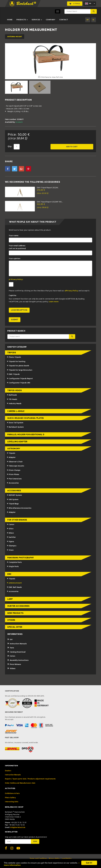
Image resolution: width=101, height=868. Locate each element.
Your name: (14, 236)
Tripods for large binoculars (20, 370)
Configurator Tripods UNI (19, 383)
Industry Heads (14, 404)
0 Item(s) (75, 4)
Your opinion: (15, 259)
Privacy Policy (72, 291)
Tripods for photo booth (18, 366)
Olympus (12, 546)
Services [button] (37, 20)
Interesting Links (12, 802)
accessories (13, 592)
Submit (15, 320)
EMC (9, 574)
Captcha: (13, 296)
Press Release (14, 664)
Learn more (54, 302)
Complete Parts (14, 562)
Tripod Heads (15, 390)
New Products (15, 613)
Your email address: (17, 247)
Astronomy (14, 449)
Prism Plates (13, 475)
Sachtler (11, 537)
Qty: (10, 147)
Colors (11, 656)
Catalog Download (16, 652)
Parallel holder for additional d (26, 435)
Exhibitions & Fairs (12, 793)
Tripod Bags (13, 504)
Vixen (10, 550)
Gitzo (10, 529)
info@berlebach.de (18, 827)
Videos (11, 669)
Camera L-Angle (16, 411)
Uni (10, 640)
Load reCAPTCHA (19, 310)
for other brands (17, 520)
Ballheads (12, 395)
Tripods (12, 353)
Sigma (10, 542)
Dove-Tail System (15, 423)
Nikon (10, 533)
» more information (22, 865)
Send (35, 841)
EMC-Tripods (13, 374)
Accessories (13, 483)
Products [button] (22, 20)
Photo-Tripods (14, 357)
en (88, 4)
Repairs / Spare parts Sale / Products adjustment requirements (30, 779)
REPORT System (14, 495)
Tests (11, 648)
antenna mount (15, 37)
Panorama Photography (21, 558)
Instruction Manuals (17, 644)
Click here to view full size (50, 77)
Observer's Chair (15, 462)
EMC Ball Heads (14, 587)
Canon (11, 525)
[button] (8, 169)
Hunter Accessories (18, 606)
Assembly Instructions (18, 660)
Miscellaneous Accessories (19, 508)
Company (51, 20)
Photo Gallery (10, 798)
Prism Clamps (14, 470)
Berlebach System (15, 427)
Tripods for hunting (16, 362)
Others (11, 620)
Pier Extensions (14, 479)
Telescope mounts (15, 466)
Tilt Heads (12, 399)
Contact (64, 20)
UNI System (13, 500)
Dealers (8, 771)
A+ (88, 20)
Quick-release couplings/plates (26, 418)
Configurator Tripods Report (20, 379)
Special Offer (15, 627)
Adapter (11, 457)
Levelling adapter (17, 442)
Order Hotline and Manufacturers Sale (20, 783)
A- (94, 20)
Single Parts (13, 567)
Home (10, 20)
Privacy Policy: (17, 280)
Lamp (10, 599)
